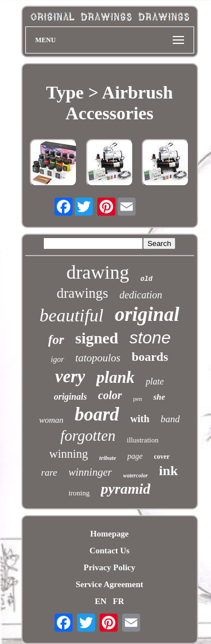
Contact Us (109, 551)
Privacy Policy (109, 567)
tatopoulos (98, 358)
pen (138, 399)
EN (100, 601)
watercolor (136, 475)
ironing (79, 493)
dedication (141, 295)
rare (49, 473)
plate (155, 381)
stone (150, 337)
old (146, 279)
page (135, 456)
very (70, 376)
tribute (107, 458)
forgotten (88, 436)
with (140, 419)
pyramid (125, 489)
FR (119, 601)
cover (162, 457)
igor (57, 359)
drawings (83, 293)
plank (115, 377)
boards (150, 357)
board (97, 414)
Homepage (109, 534)
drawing (98, 272)
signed (97, 338)
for (56, 340)
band (170, 419)
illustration (142, 440)
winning (69, 454)
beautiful (71, 315)
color (110, 395)
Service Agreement (109, 584)
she (159, 397)
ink (169, 471)
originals (71, 397)
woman (51, 420)
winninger (90, 472)
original (147, 314)
